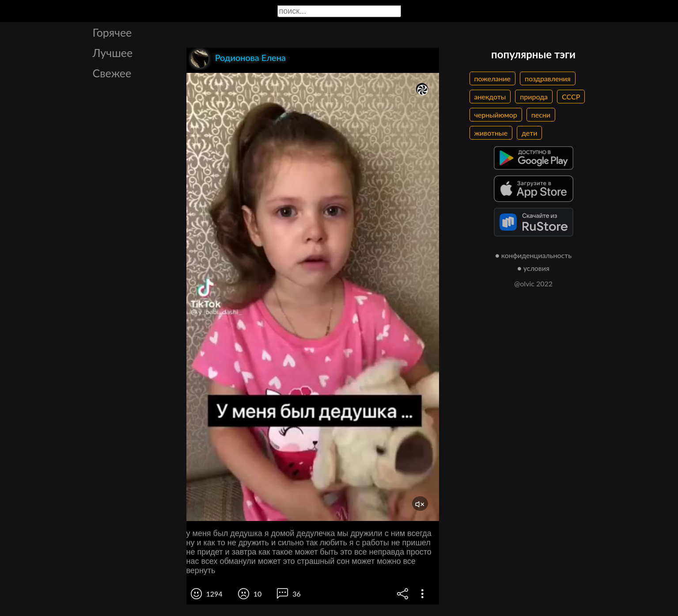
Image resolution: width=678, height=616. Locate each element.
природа (534, 97)
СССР (571, 97)
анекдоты (490, 97)
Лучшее (113, 53)
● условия (533, 268)
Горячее (112, 32)
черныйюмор (496, 115)
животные (491, 133)
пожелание (492, 78)
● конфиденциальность (533, 255)
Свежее (112, 73)
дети (529, 133)
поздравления (548, 78)
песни (541, 115)
